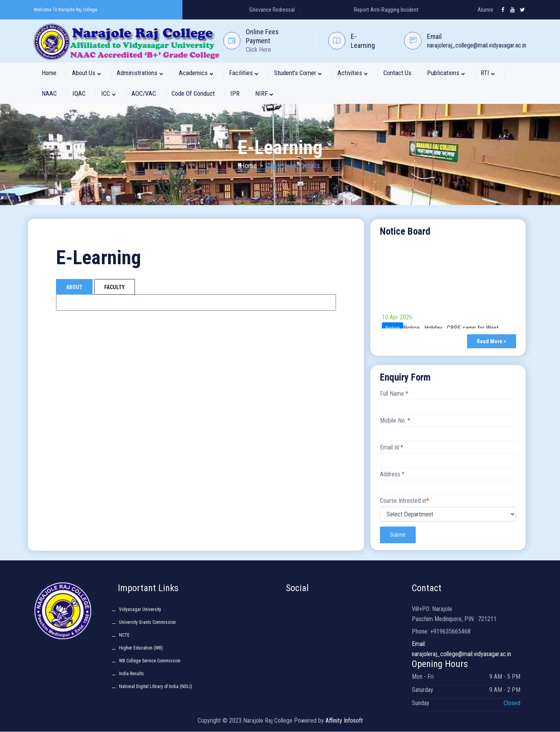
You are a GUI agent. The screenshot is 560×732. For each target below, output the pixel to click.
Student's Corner (298, 73)
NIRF (264, 93)
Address (392, 474)
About (74, 287)
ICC (108, 93)
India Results (131, 674)
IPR (235, 93)
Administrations (140, 73)
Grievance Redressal (272, 10)
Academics (196, 73)
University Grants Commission (147, 623)
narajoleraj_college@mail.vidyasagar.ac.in (477, 45)
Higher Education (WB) (141, 648)
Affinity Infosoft (344, 721)
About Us (87, 73)
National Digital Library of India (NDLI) (156, 687)
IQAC (79, 93)
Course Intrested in (404, 501)
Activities (353, 73)
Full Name (394, 394)
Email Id (392, 447)
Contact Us (397, 73)
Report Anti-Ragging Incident (386, 10)
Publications (446, 73)
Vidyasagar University (140, 610)
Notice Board (405, 231)
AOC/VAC (144, 93)
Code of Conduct (193, 93)
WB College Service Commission (150, 661)
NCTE (124, 635)
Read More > (492, 342)
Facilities (244, 73)
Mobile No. (395, 420)
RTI (488, 73)
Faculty (115, 287)
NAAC (49, 93)
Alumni (485, 10)
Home (49, 73)
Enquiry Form (405, 377)
